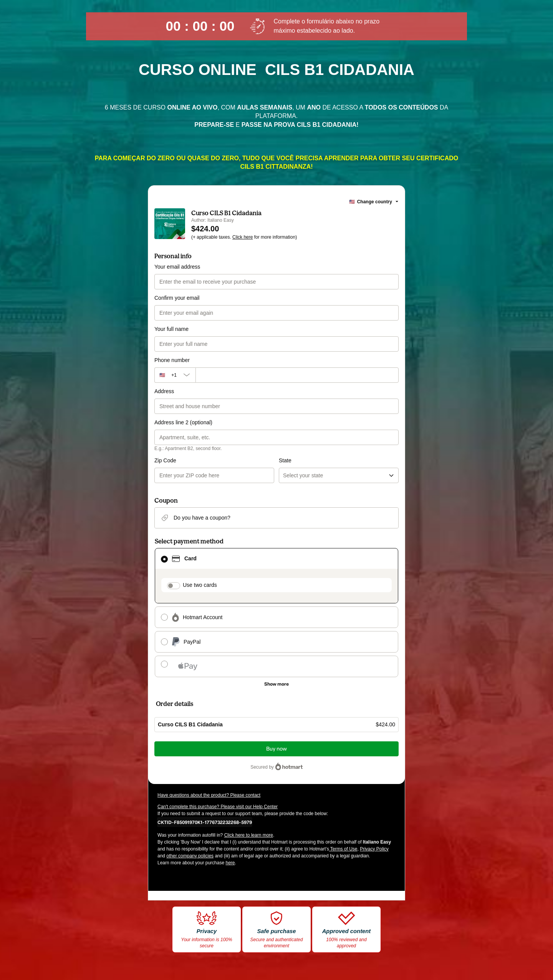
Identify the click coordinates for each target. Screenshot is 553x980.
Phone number (172, 360)
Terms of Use (343, 849)
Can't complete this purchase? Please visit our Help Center (218, 807)
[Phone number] (297, 375)
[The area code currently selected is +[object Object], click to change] (175, 375)
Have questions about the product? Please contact (209, 795)
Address (164, 391)
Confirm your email (177, 298)
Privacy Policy (374, 849)
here (230, 863)
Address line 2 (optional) (183, 422)
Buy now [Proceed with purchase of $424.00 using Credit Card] (276, 749)
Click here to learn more (249, 835)
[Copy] (205, 822)
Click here (243, 237)
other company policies (190, 856)
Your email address (177, 267)
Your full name (171, 329)
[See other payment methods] (276, 684)
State (285, 460)
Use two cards (200, 585)
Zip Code (165, 460)
